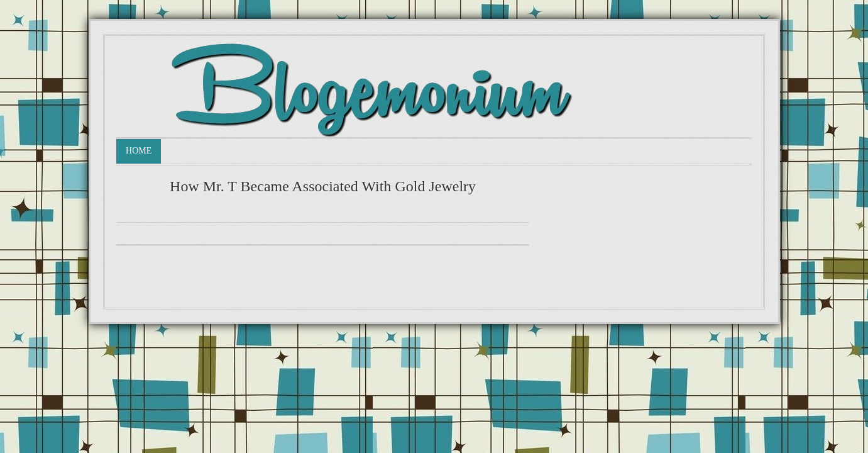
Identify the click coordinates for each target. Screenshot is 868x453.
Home (139, 151)
